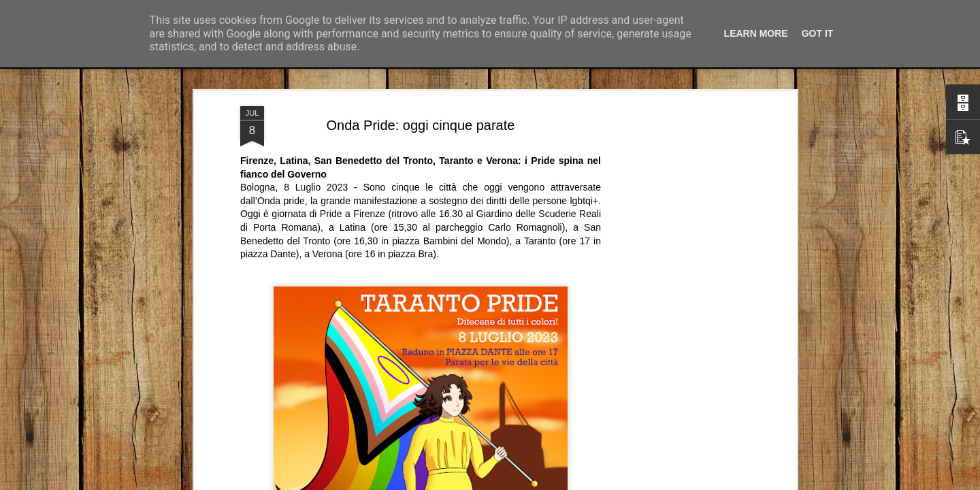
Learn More (756, 33)
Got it (818, 33)
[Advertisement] (676, 265)
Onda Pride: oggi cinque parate (421, 70)
